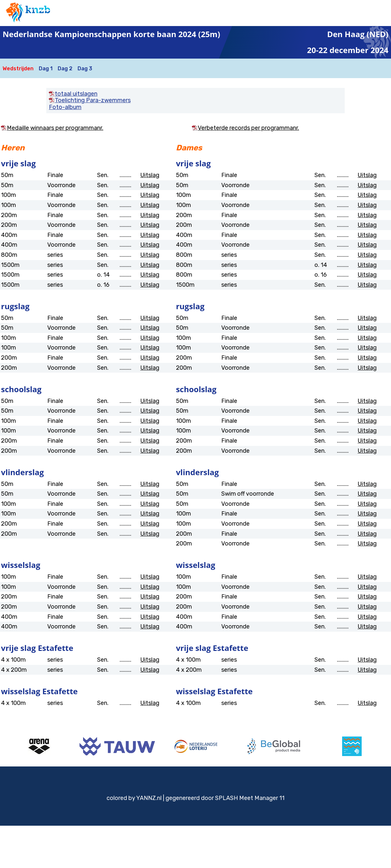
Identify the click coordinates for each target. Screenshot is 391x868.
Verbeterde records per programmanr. (248, 128)
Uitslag (150, 175)
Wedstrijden (18, 69)
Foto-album (65, 107)
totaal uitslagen (76, 94)
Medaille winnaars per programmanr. (55, 128)
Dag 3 (85, 69)
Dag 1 (46, 69)
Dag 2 (65, 69)
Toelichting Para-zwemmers (93, 100)
